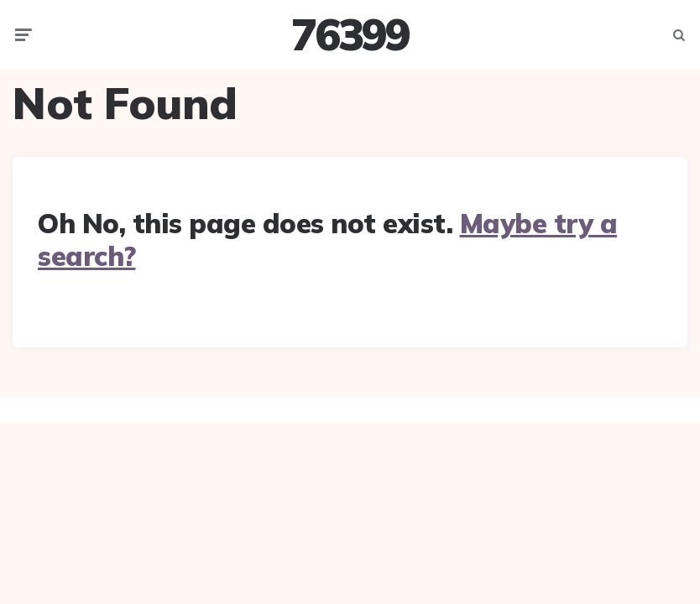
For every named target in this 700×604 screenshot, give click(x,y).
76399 (350, 34)
